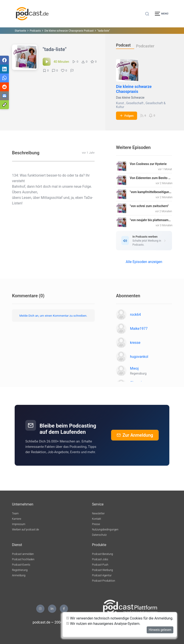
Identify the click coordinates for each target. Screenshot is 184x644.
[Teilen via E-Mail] (4, 96)
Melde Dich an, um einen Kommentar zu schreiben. (53, 316)
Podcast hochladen (23, 559)
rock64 (135, 315)
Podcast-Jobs (100, 559)
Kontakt (97, 519)
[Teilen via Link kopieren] (4, 105)
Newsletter (98, 514)
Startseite (20, 31)
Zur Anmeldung (135, 435)
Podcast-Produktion (104, 581)
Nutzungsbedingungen (105, 530)
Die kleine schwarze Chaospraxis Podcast (69, 31)
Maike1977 (139, 329)
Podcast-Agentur (102, 575)
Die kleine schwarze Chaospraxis (134, 89)
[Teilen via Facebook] (4, 60)
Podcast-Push (100, 565)
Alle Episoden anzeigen (144, 262)
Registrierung (20, 570)
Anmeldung (19, 575)
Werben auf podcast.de (25, 530)
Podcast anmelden (23, 554)
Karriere (17, 519)
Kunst (120, 103)
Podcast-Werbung (102, 570)
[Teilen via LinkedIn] (4, 69)
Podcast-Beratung (102, 554)
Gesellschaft (135, 103)
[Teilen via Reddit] (4, 87)
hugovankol (139, 357)
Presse (96, 524)
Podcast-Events (21, 565)
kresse (135, 343)
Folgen (127, 116)
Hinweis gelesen (160, 630)
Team (15, 514)
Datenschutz (99, 535)
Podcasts (35, 31)
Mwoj (134, 368)
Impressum (19, 524)
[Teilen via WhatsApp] (4, 78)
